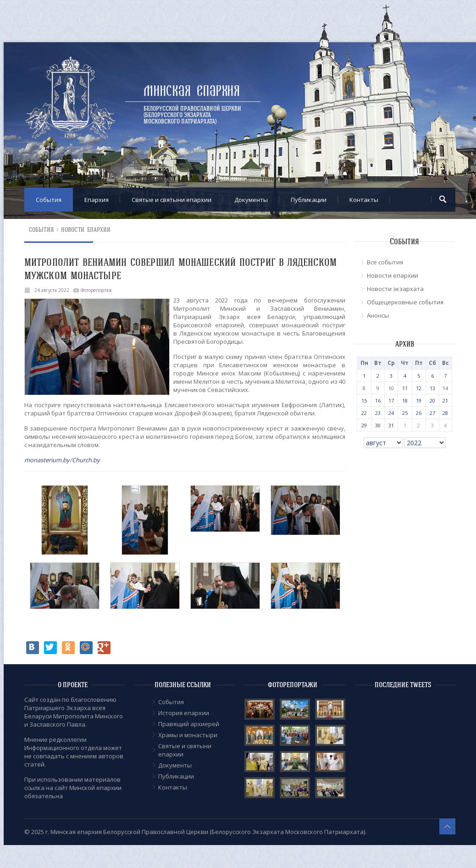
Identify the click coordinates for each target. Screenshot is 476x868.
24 (391, 413)
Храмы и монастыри (188, 735)
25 (405, 413)
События (49, 200)
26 (419, 413)
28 (445, 413)
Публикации (309, 200)
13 (432, 388)
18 (405, 400)
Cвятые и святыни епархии (172, 200)
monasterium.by (47, 460)
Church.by (86, 460)
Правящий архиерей (189, 724)
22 (364, 413)
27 (432, 413)
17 (391, 400)
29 (364, 425)
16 (378, 400)
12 (419, 388)
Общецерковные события (405, 302)
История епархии (184, 713)
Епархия (97, 200)
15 (364, 400)
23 (378, 413)
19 (419, 400)
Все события (385, 262)
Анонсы (378, 315)
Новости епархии (86, 230)
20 (432, 400)
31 (391, 425)
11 (405, 388)
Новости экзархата (395, 289)
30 (378, 425)
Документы (251, 200)
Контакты (364, 200)
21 (445, 400)
